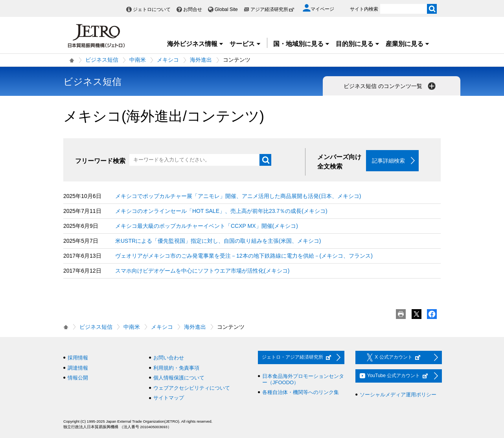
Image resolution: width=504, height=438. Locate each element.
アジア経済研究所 (272, 9)
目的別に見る (358, 44)
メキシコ (168, 60)
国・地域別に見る (302, 44)
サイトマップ (169, 398)
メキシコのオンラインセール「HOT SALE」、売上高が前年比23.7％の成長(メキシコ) (221, 211)
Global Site (226, 9)
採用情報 (78, 358)
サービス (245, 44)
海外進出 (201, 60)
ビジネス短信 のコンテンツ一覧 (390, 86)
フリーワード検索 (100, 161)
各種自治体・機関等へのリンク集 (301, 392)
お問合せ (193, 9)
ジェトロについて (152, 9)
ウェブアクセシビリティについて (192, 388)
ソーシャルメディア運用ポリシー (398, 395)
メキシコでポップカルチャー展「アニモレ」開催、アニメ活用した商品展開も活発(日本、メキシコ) (238, 196)
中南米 (138, 60)
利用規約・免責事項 (176, 368)
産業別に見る (408, 44)
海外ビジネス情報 (195, 44)
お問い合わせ (169, 358)
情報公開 (78, 378)
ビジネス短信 (102, 60)
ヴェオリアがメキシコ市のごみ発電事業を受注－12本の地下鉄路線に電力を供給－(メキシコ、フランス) (244, 256)
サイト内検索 (364, 9)
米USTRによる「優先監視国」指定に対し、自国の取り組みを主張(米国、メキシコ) (218, 241)
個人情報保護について (179, 378)
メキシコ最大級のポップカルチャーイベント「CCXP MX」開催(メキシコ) (207, 226)
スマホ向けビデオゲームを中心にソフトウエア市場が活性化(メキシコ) (202, 271)
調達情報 (78, 368)
